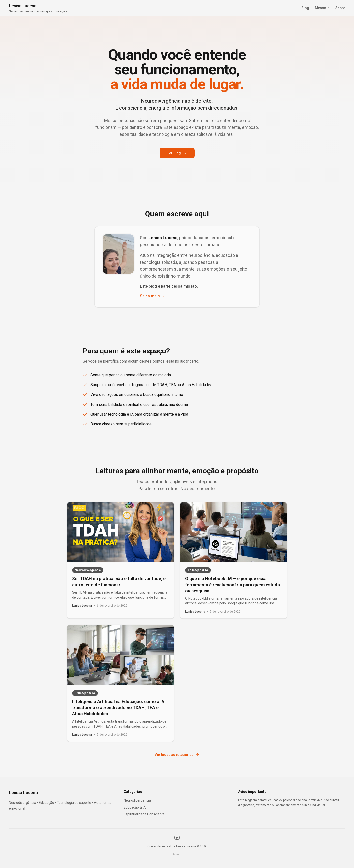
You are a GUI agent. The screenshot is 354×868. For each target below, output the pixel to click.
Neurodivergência (137, 800)
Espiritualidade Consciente (144, 814)
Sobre (340, 8)
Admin (177, 854)
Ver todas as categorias (177, 755)
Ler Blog (177, 153)
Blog (305, 8)
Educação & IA (135, 807)
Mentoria (322, 8)
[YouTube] (177, 838)
